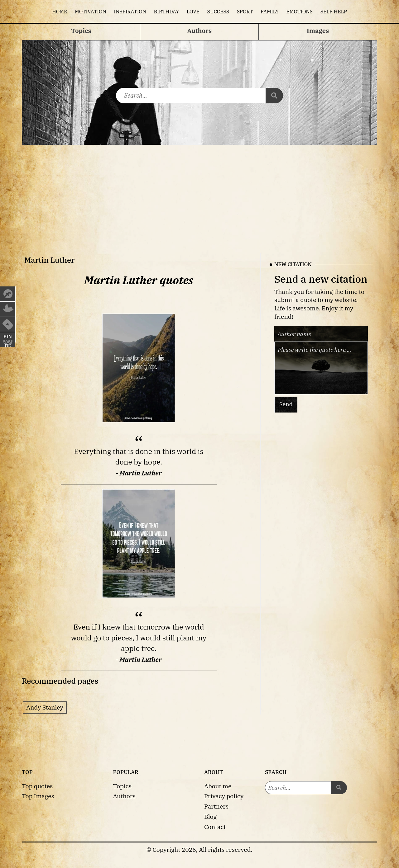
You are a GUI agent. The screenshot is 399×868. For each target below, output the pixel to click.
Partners (216, 806)
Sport (245, 12)
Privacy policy (224, 796)
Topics (123, 786)
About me (218, 786)
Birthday (167, 12)
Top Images (38, 796)
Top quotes (37, 786)
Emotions (299, 12)
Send (286, 404)
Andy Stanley (45, 707)
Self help (334, 12)
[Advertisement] (199, 191)
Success (218, 12)
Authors (124, 796)
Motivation (91, 12)
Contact (215, 827)
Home (60, 12)
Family (270, 12)
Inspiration (130, 12)
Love (193, 12)
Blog (210, 816)
